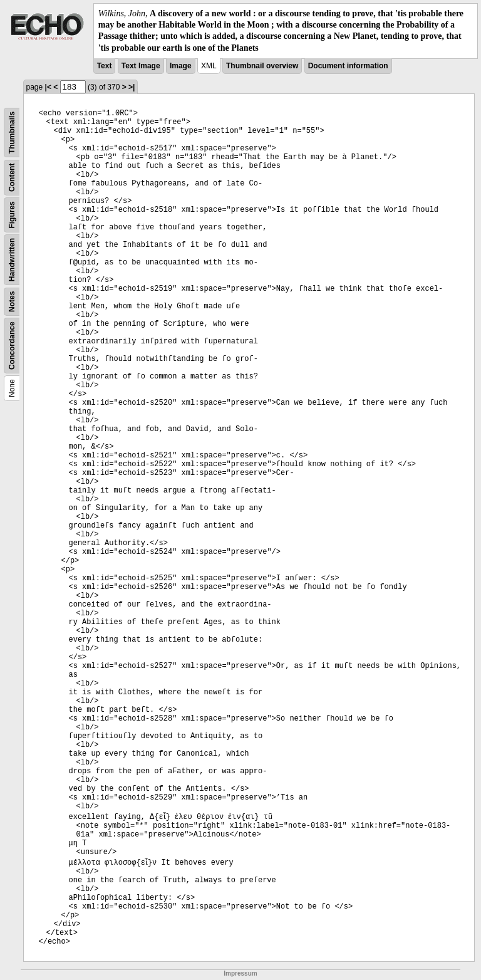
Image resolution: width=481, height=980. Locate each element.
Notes (12, 301)
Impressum (240, 973)
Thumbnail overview (262, 66)
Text (105, 66)
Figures (12, 215)
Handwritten (12, 260)
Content (12, 177)
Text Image (141, 66)
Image (181, 66)
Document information (348, 66)
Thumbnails (12, 133)
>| (132, 87)
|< (48, 87)
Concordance (12, 346)
